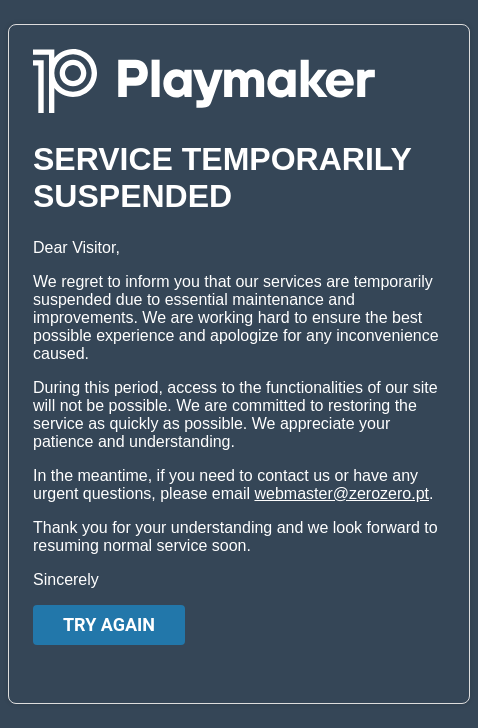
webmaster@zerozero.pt (341, 493)
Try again (109, 624)
